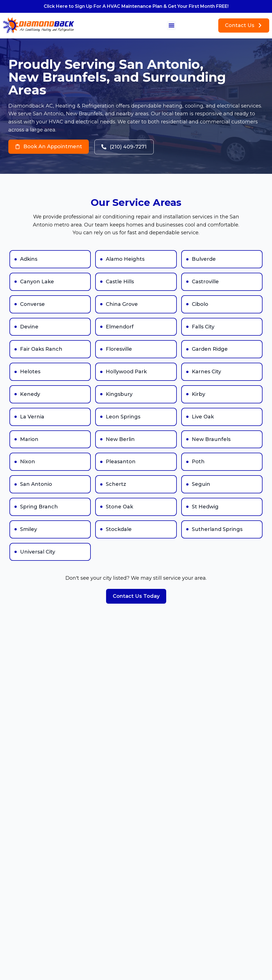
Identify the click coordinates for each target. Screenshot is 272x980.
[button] (171, 25)
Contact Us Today (136, 596)
